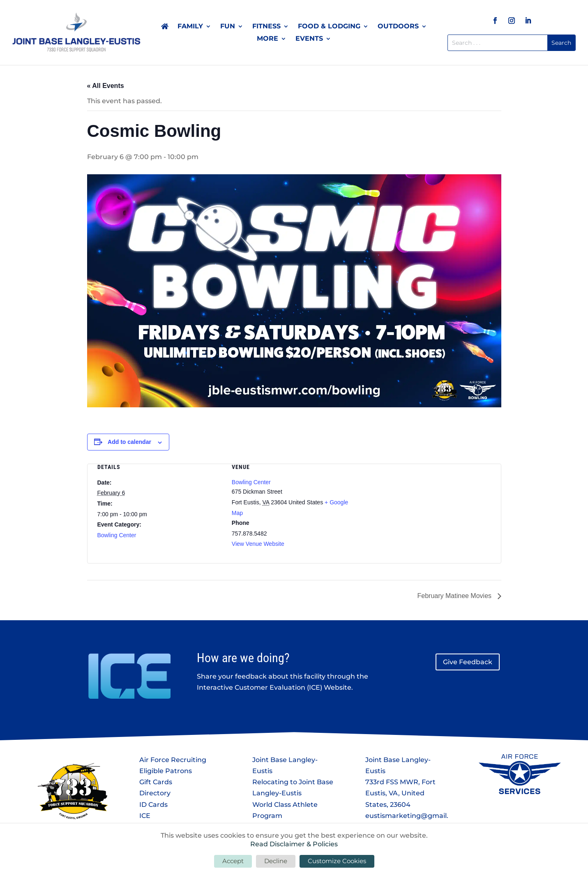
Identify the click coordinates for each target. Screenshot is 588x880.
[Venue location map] (428, 507)
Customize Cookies (337, 861)
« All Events (106, 86)
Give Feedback (468, 662)
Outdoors (398, 27)
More (267, 39)
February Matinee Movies (455, 596)
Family (190, 27)
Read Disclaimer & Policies (294, 844)
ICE (145, 816)
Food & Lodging (329, 27)
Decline (276, 861)
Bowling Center (117, 535)
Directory (155, 793)
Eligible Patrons (166, 771)
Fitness (266, 27)
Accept (233, 861)
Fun (228, 27)
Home (165, 28)
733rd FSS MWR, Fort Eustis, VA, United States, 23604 (400, 793)
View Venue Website (258, 544)
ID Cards (153, 805)
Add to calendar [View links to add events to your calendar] (129, 442)
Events (309, 39)
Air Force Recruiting (173, 760)
